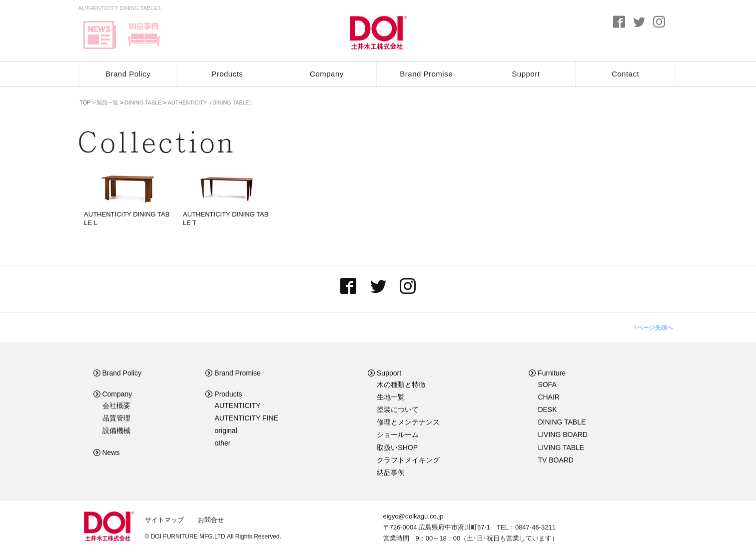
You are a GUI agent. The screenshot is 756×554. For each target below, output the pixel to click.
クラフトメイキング (408, 460)
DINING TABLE (562, 422)
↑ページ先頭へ (654, 327)
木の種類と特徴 (401, 384)
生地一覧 (391, 397)
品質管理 (116, 418)
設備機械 (116, 430)
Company (327, 74)
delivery (144, 35)
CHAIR (549, 397)
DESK (547, 409)
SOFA (547, 384)
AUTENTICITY (238, 405)
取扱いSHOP (397, 447)
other (223, 443)
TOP (85, 102)
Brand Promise (426, 74)
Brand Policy (128, 74)
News (107, 452)
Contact (625, 74)
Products (227, 74)
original (226, 430)
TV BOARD (556, 460)
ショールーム (398, 434)
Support (526, 74)
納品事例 (391, 472)
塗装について (398, 409)
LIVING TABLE (561, 447)
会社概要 (116, 405)
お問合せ (211, 520)
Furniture (547, 373)
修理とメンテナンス (408, 422)
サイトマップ (164, 520)
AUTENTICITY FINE (247, 418)
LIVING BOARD (563, 434)
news (100, 35)
